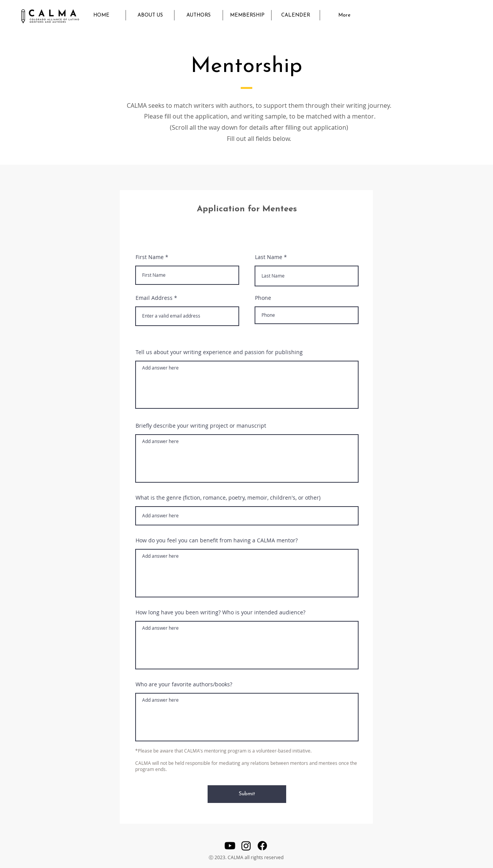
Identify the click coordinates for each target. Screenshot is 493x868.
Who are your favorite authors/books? (184, 684)
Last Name (269, 257)
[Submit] (247, 794)
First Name (150, 257)
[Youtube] (230, 846)
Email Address (154, 298)
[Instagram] (246, 846)
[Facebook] (262, 846)
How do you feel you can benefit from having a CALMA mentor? (217, 540)
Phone (263, 298)
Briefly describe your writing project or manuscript (201, 426)
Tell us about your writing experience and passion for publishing (219, 352)
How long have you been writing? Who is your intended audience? (221, 612)
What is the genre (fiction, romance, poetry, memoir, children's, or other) (228, 498)
